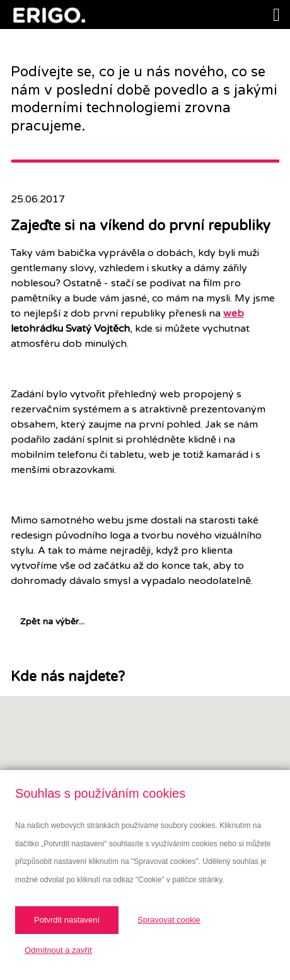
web (234, 313)
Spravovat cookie (169, 920)
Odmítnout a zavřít (58, 950)
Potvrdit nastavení (67, 920)
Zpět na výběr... (52, 621)
